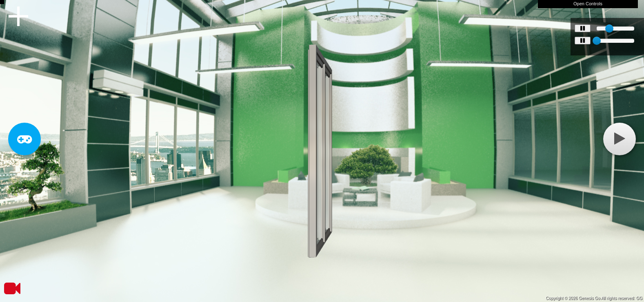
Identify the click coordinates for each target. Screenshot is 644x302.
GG (639, 298)
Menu (18, 16)
